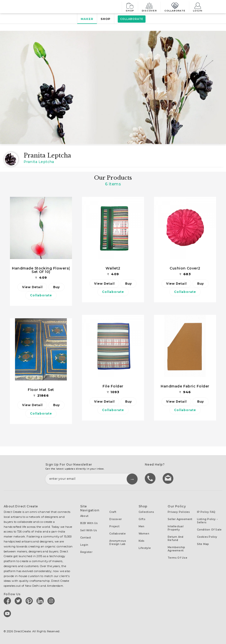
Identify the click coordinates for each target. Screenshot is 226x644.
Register (86, 552)
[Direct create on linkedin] (41, 601)
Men (142, 526)
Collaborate (175, 7)
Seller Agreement (180, 519)
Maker (87, 19)
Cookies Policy (207, 537)
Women (144, 534)
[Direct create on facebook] (8, 601)
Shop (130, 7)
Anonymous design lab (118, 542)
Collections (146, 512)
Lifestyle (145, 548)
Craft (113, 512)
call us (151, 478)
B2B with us (89, 523)
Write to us (169, 478)
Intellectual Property (176, 528)
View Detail (32, 287)
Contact (86, 538)
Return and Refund (175, 538)
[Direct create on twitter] (19, 601)
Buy (56, 287)
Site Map (203, 544)
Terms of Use (177, 558)
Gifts (142, 519)
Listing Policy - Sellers (207, 521)
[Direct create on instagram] (52, 601)
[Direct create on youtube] (8, 613)
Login (198, 7)
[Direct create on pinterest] (30, 601)
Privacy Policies (179, 512)
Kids (142, 541)
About (84, 516)
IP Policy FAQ (206, 512)
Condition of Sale (209, 530)
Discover (149, 7)
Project (114, 526)
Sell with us (89, 530)
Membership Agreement (176, 549)
